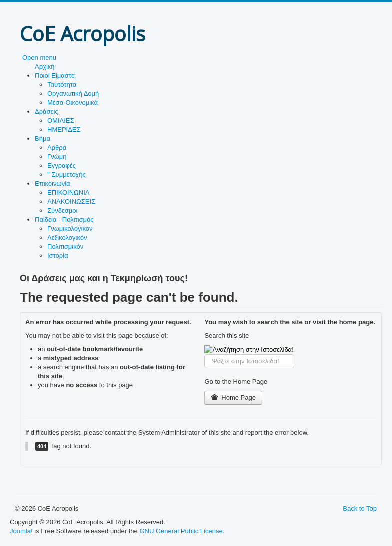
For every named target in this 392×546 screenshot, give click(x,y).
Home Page (233, 398)
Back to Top (360, 509)
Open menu (39, 57)
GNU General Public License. (182, 531)
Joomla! (21, 531)
